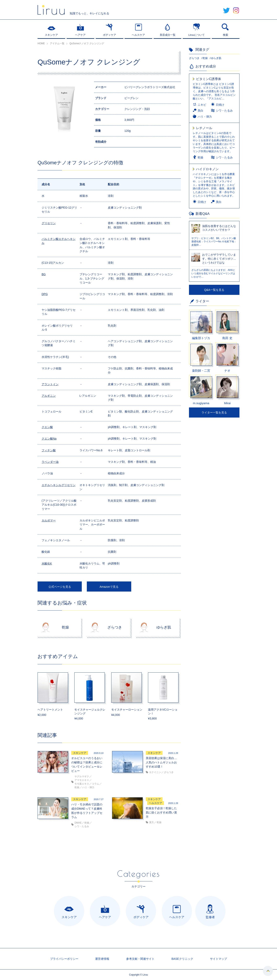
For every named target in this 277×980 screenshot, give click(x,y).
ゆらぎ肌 (216, 58)
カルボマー (49, 520)
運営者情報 (102, 959)
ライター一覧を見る (214, 412)
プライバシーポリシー (64, 959)
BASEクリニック (182, 959)
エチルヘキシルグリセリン (59, 485)
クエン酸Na (49, 439)
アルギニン (49, 396)
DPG (45, 294)
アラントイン (50, 384)
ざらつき (194, 58)
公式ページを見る (60, 587)
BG (44, 274)
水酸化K (47, 563)
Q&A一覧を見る (214, 290)
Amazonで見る (109, 587)
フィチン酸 (49, 450)
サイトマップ (218, 959)
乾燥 (205, 58)
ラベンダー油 (50, 462)
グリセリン (49, 223)
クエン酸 (47, 427)
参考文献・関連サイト (140, 959)
